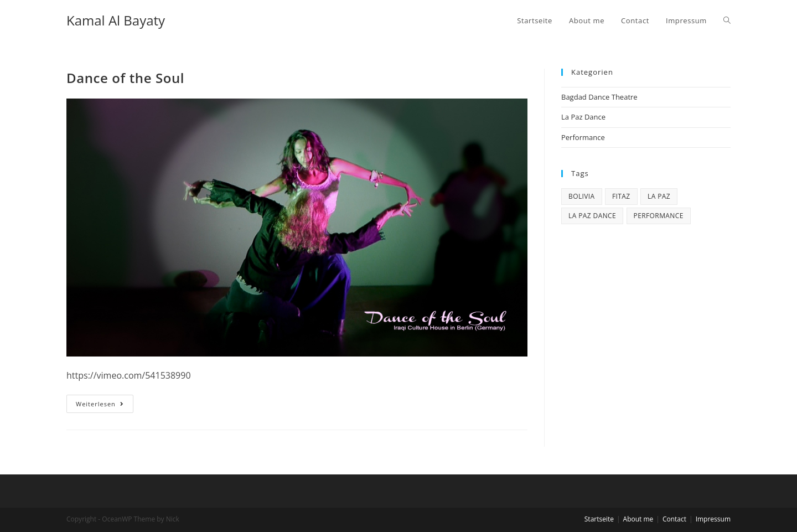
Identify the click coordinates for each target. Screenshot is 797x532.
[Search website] (727, 20)
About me (638, 519)
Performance (583, 137)
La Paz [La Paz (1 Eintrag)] (659, 196)
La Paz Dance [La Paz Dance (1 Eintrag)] (592, 216)
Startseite (599, 519)
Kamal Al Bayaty (116, 20)
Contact (674, 519)
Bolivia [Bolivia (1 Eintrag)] (582, 196)
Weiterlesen (105, 406)
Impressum (713, 519)
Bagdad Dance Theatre (599, 97)
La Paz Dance (583, 117)
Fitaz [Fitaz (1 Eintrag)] (621, 196)
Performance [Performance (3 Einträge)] (659, 216)
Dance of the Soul (125, 78)
